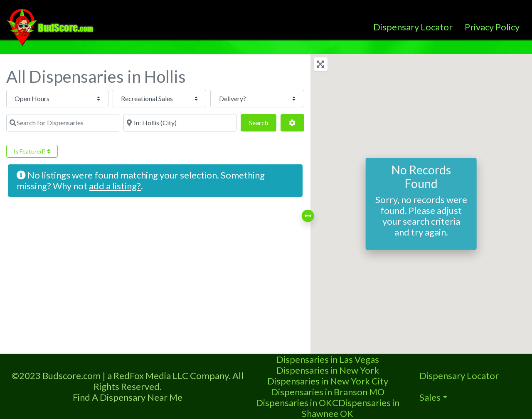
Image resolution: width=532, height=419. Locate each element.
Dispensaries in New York (328, 370)
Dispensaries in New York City (328, 381)
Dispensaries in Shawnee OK (351, 408)
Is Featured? (32, 151)
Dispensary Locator (413, 27)
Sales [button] (430, 397)
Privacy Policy (492, 27)
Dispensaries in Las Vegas (328, 359)
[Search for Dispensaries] (63, 123)
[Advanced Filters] (292, 123)
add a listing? (115, 186)
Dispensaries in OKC (297, 403)
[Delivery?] (253, 99)
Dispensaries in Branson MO (328, 392)
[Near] (180, 123)
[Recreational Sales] (147, 99)
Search (263, 122)
